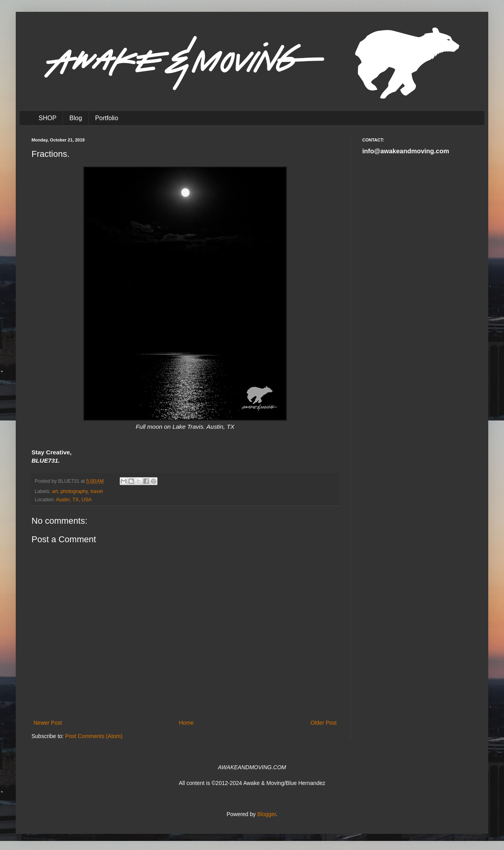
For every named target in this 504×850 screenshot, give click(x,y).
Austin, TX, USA (74, 500)
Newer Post (48, 723)
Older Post (324, 723)
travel (97, 491)
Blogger (266, 814)
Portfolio (107, 118)
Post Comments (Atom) (94, 736)
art (55, 491)
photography (74, 491)
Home (186, 723)
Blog (76, 118)
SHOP (47, 118)
